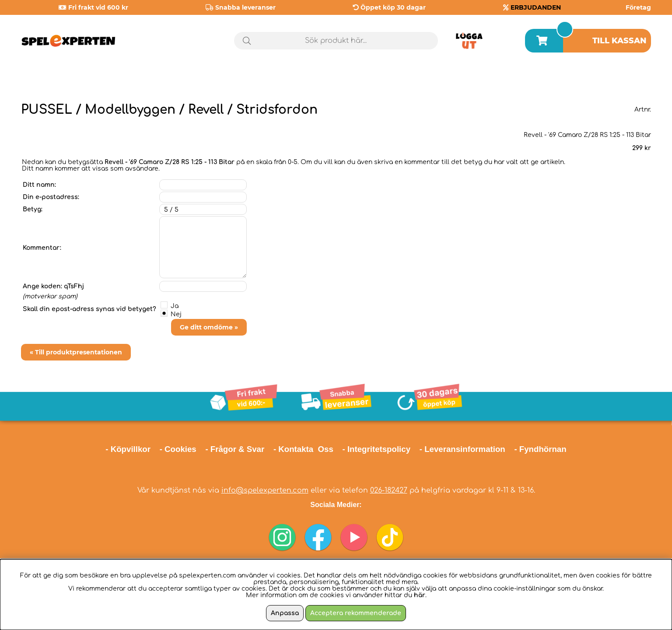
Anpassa (285, 613)
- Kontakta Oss (303, 449)
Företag (638, 7)
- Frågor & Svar (235, 449)
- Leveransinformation (462, 449)
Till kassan (619, 41)
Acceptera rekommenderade (356, 613)
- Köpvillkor (128, 449)
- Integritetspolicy (377, 449)
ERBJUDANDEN (536, 7)
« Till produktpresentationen (76, 352)
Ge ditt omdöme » (209, 327)
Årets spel (614, 79)
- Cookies (178, 449)
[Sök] (336, 41)
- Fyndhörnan (540, 449)
